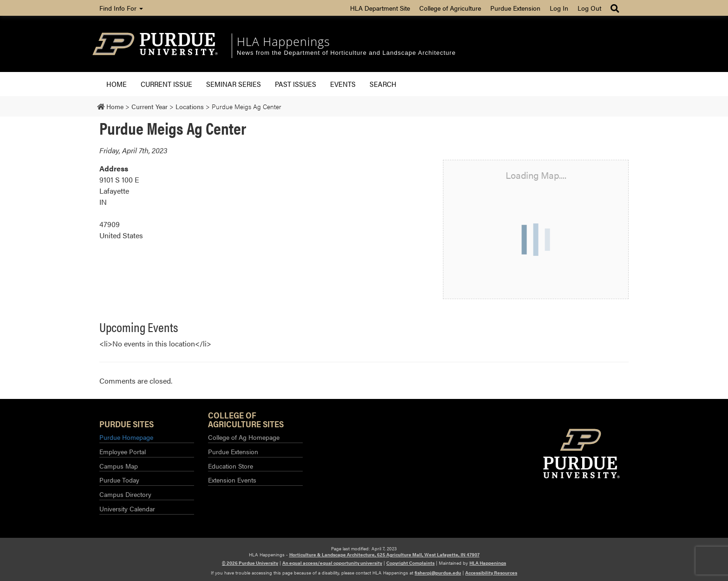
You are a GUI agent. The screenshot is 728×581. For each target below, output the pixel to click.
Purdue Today (119, 480)
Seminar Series (234, 84)
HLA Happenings (283, 41)
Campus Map (119, 466)
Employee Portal (123, 451)
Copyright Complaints (410, 563)
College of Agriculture (450, 8)
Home (117, 84)
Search (383, 84)
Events (343, 84)
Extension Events (232, 480)
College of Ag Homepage (244, 437)
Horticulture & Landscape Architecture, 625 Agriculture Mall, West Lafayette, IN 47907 (384, 555)
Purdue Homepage (126, 437)
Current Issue (166, 84)
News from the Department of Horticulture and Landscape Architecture (346, 53)
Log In (559, 8)
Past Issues (296, 84)
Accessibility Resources (491, 573)
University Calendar (127, 509)
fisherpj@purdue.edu (438, 573)
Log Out (589, 8)
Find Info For (121, 8)
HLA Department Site (380, 8)
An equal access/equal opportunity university (332, 563)
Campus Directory (125, 494)
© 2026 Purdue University (250, 563)
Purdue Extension (515, 8)
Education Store (231, 466)
